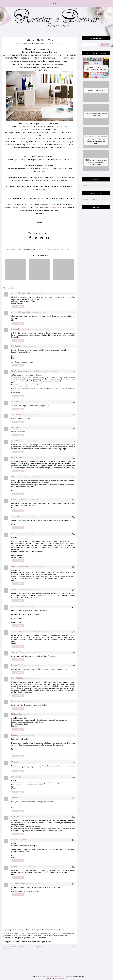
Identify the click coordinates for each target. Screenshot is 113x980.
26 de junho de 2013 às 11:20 (38, 312)
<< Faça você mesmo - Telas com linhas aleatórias (13, 947)
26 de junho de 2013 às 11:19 (38, 293)
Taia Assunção (17, 415)
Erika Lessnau (17, 817)
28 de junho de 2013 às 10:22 (34, 840)
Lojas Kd (29, 138)
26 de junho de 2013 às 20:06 (37, 567)
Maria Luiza (16, 762)
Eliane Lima (16, 589)
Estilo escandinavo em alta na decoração (96, 115)
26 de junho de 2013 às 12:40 (27, 402)
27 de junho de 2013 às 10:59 (27, 735)
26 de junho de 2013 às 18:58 (30, 517)
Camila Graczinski (18, 884)
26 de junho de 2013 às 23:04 (31, 665)
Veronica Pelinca (18, 652)
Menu (57, 3)
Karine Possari (17, 500)
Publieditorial (66, 250)
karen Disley (16, 777)
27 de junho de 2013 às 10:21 (30, 714)
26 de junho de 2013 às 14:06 (31, 415)
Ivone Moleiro (17, 458)
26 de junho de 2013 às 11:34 (41, 329)
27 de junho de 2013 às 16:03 (29, 777)
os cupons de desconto (21, 207)
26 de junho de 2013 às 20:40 (29, 590)
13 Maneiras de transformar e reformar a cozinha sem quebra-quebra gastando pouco (96, 140)
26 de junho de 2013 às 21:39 (33, 652)
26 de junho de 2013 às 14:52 (27, 441)
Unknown (15, 402)
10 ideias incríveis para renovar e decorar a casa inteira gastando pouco (96, 162)
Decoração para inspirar (96, 91)
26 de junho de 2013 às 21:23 (25, 607)
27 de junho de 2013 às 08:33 (27, 701)
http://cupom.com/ (55, 207)
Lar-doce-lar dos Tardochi (47, 250)
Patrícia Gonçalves (19, 840)
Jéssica (14, 798)
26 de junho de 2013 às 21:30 (39, 631)
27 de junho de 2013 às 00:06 (31, 678)
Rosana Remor (17, 665)
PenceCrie (15, 867)
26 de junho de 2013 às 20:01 (25, 534)
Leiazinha (15, 428)
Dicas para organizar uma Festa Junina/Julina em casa (96, 68)
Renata (14, 534)
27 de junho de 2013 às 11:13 (29, 762)
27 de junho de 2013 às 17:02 (25, 798)
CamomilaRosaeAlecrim (21, 293)
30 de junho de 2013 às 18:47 (28, 867)
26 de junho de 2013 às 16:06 (31, 500)
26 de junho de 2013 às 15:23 (30, 458)
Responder (18, 306)
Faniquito (15, 735)
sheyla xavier (16, 517)
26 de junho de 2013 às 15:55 (32, 477)
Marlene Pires (17, 714)
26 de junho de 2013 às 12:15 (29, 346)
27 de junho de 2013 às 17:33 (31, 817)
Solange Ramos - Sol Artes (22, 329)
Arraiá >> (73, 947)
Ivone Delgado (17, 678)
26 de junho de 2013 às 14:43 (27, 428)
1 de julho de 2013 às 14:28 (33, 884)
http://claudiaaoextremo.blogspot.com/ (26, 371)
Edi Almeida (16, 346)
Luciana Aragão (17, 477)
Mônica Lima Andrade (20, 566)
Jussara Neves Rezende (21, 631)
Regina (14, 606)
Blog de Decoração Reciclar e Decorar (51, 976)
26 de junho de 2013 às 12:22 (49, 371)
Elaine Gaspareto (61, 978)
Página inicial (40, 947)
